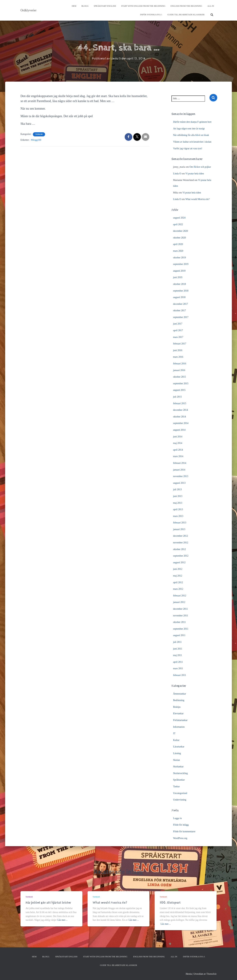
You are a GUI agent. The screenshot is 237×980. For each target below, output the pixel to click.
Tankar (39, 134)
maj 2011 (178, 655)
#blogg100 (36, 140)
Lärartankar (179, 747)
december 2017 (181, 304)
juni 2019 (178, 277)
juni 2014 (178, 437)
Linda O (177, 174)
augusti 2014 (179, 430)
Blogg (85, 6)
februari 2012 (180, 596)
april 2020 (178, 244)
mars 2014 (178, 456)
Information (179, 727)
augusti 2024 (179, 218)
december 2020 (181, 231)
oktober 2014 (180, 417)
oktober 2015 (180, 377)
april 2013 (178, 509)
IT (174, 733)
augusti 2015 (179, 390)
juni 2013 (178, 496)
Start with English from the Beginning (143, 6)
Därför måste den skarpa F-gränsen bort (192, 122)
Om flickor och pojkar (200, 167)
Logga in (177, 818)
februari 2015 (180, 403)
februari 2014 (180, 463)
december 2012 (181, 536)
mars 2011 (178, 668)
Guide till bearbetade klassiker (186, 15)
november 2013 (181, 476)
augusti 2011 (179, 635)
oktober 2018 (180, 284)
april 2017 (178, 330)
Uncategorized (180, 793)
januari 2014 (179, 470)
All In (211, 6)
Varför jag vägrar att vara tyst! (188, 149)
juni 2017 (178, 324)
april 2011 (178, 662)
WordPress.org (180, 838)
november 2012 (181, 543)
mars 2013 (178, 516)
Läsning (177, 753)
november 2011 (181, 616)
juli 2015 (177, 397)
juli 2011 (177, 642)
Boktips (177, 707)
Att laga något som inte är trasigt (189, 129)
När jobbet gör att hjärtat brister (48, 903)
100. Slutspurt (170, 903)
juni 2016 (178, 350)
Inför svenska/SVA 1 (151, 15)
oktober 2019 (180, 258)
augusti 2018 (179, 297)
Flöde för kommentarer (184, 831)
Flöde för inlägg (181, 825)
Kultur (176, 740)
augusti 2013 (179, 483)
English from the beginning (186, 6)
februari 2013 (180, 523)
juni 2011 (178, 649)
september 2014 (181, 423)
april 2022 (178, 224)
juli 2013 (177, 489)
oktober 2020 (180, 238)
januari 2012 (179, 602)
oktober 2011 (180, 622)
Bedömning (179, 700)
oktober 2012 (180, 549)
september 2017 (181, 317)
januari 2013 (179, 529)
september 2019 (181, 264)
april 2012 (178, 582)
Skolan (177, 760)
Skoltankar (178, 767)
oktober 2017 (180, 310)
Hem (74, 6)
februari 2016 (180, 364)
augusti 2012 (179, 562)
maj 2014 (178, 443)
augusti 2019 (179, 271)
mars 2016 (178, 357)
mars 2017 (178, 337)
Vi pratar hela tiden (195, 174)
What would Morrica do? (198, 199)
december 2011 (181, 609)
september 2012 (181, 556)
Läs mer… (63, 920)
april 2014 (178, 450)
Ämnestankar (180, 694)
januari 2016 (179, 370)
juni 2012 (178, 569)
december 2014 (181, 410)
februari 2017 (180, 344)
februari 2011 (180, 675)
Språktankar (179, 780)
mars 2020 (178, 251)
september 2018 (181, 291)
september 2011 (181, 629)
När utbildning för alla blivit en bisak (191, 135)
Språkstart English (105, 6)
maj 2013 (178, 503)
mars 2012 (178, 589)
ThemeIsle (211, 974)
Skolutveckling (181, 773)
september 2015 (181, 383)
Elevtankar (178, 713)
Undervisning (180, 800)
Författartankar (180, 720)
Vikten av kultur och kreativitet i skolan (192, 142)
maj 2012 (178, 576)
